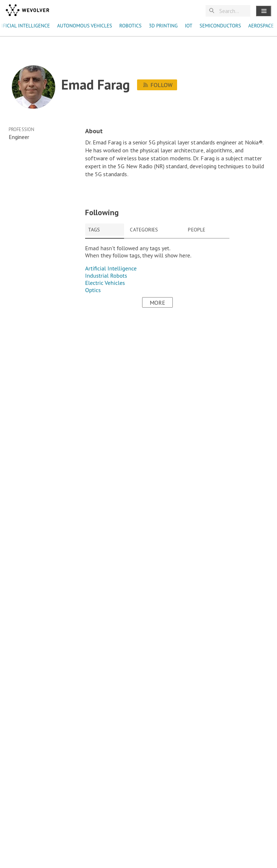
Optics (93, 290)
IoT (188, 26)
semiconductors (220, 26)
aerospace (261, 26)
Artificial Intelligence (111, 268)
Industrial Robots (106, 275)
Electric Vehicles (105, 283)
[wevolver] (27, 11)
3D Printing (163, 26)
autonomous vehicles (85, 26)
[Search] (234, 11)
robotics (131, 26)
